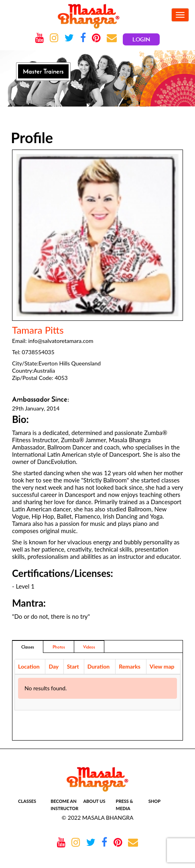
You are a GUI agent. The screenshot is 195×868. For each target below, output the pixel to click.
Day (54, 666)
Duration (99, 666)
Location (29, 666)
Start (73, 666)
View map (162, 666)
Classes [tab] (28, 647)
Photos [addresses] (59, 647)
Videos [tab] (89, 647)
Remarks (130, 666)
